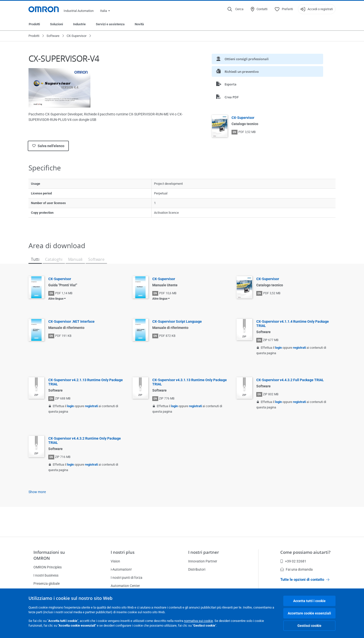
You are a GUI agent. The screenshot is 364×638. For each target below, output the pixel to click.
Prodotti (34, 24)
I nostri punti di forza (127, 578)
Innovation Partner (203, 561)
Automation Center (125, 586)
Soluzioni (56, 24)
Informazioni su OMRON (49, 555)
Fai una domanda (297, 569)
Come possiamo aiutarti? (305, 552)
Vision (115, 561)
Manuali (75, 259)
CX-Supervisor (77, 36)
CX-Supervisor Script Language (177, 321)
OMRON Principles (48, 567)
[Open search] (235, 9)
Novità (139, 24)
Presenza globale (47, 584)
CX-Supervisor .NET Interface (71, 321)
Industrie (79, 24)
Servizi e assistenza (110, 24)
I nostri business (46, 575)
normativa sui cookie (198, 621)
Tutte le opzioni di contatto (305, 580)
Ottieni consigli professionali (242, 59)
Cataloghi (54, 259)
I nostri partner (204, 552)
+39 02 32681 (293, 561)
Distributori (197, 569)
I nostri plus (123, 552)
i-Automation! (121, 569)
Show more (37, 492)
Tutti (35, 259)
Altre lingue (56, 299)
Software (53, 36)
